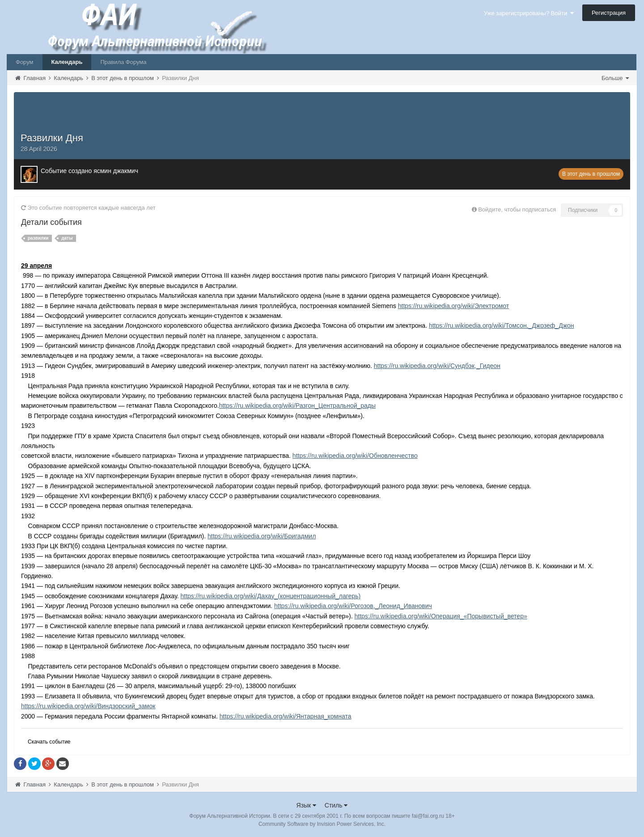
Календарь (67, 62)
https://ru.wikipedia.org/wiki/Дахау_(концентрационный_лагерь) (271, 596)
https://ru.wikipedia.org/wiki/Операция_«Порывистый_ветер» (441, 616)
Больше (615, 78)
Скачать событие (49, 742)
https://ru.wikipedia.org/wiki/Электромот (454, 306)
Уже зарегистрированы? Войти (529, 13)
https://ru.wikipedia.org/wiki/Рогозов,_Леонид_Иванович (353, 606)
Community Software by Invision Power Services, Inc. (322, 824)
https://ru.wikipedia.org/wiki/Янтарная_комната (286, 716)
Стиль (336, 805)
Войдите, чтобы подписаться (517, 209)
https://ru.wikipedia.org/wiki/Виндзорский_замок (88, 706)
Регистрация (609, 13)
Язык (307, 805)
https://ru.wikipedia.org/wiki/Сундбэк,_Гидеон (437, 366)
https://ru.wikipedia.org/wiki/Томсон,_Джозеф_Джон (502, 325)
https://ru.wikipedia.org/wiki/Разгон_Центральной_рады (297, 406)
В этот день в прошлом (591, 174)
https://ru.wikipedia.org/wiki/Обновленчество (355, 456)
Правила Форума (123, 62)
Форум (25, 62)
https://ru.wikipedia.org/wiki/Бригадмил (262, 536)
